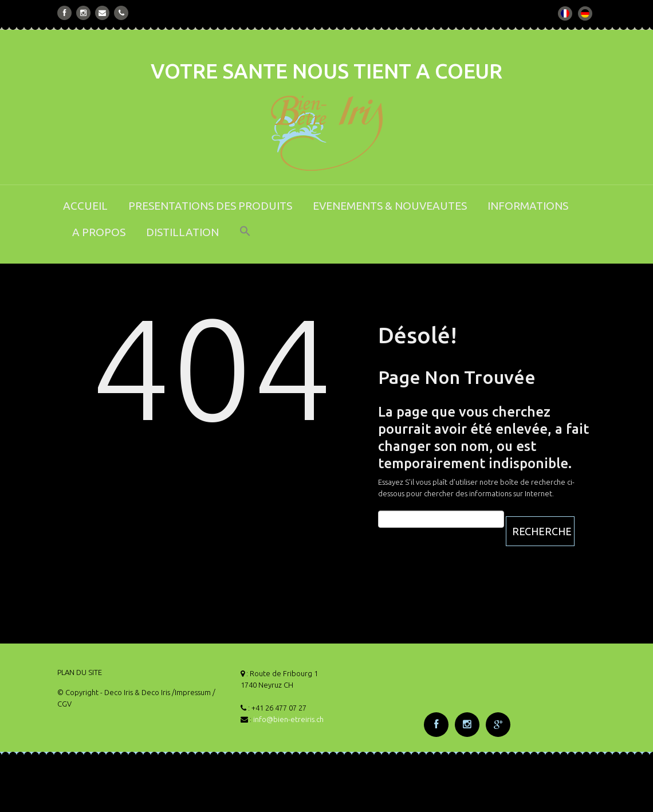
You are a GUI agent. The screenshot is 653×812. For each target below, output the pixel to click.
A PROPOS (99, 232)
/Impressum (191, 692)
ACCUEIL (85, 206)
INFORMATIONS (528, 206)
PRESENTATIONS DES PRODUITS (210, 206)
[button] (245, 239)
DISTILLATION (182, 232)
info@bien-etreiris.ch (288, 719)
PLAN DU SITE (80, 672)
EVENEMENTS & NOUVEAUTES (390, 206)
